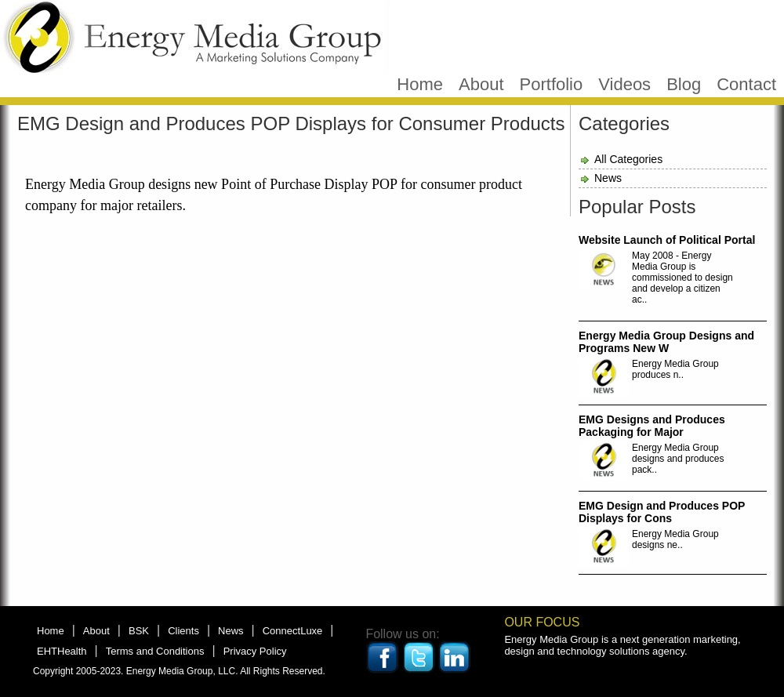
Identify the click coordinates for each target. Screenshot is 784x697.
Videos (624, 84)
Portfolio (552, 84)
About (481, 84)
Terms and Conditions (155, 651)
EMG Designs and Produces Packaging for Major (652, 426)
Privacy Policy (255, 651)
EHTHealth (62, 651)
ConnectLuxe (293, 631)
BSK (139, 631)
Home (420, 84)
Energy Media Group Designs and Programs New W (666, 342)
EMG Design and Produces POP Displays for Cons (662, 512)
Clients (183, 631)
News (608, 178)
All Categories (628, 159)
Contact (746, 84)
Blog (684, 84)
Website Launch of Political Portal (667, 240)
